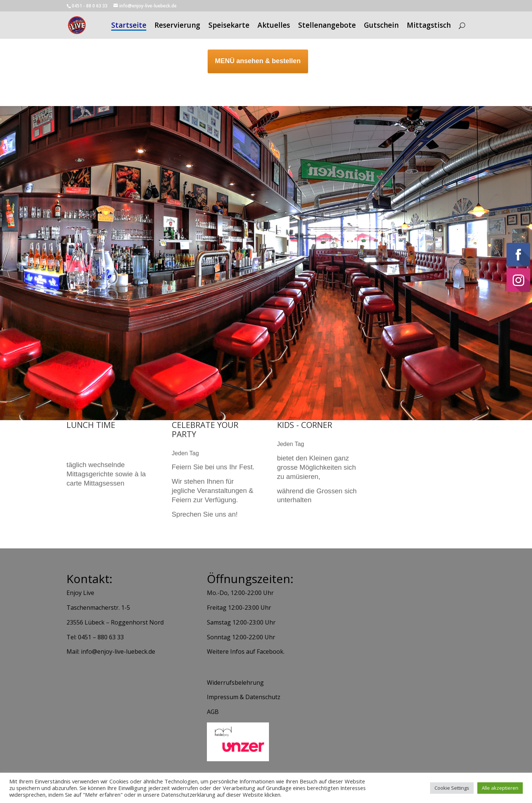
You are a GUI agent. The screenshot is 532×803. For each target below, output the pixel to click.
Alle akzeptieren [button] (500, 788)
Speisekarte (229, 26)
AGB (213, 712)
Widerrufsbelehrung (235, 683)
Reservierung (177, 26)
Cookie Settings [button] (452, 788)
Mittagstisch (429, 26)
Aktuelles (274, 26)
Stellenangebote (327, 26)
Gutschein (381, 26)
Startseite (129, 26)
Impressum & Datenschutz (244, 697)
